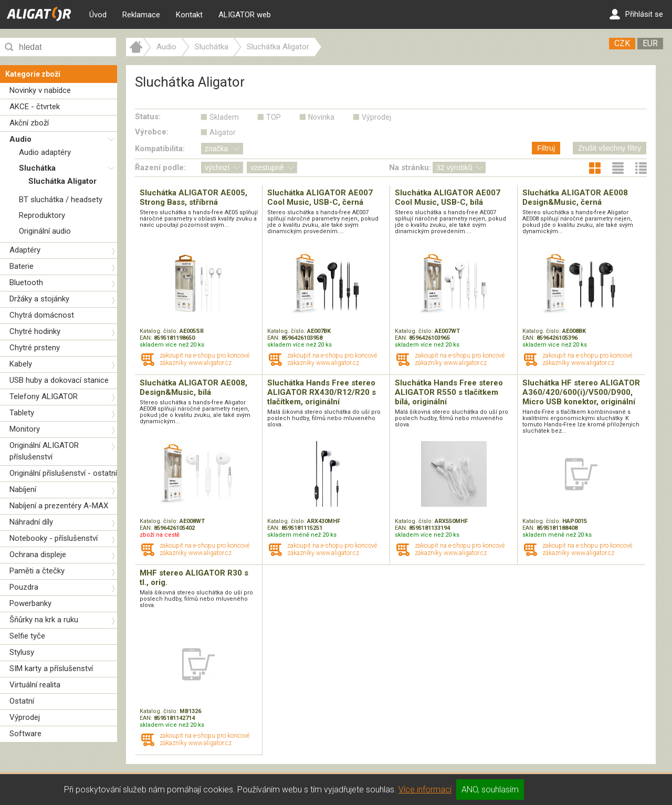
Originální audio (45, 231)
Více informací (425, 790)
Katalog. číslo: (160, 331)
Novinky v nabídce (40, 90)
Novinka (321, 117)
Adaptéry (25, 250)
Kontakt (189, 15)
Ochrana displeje (38, 555)
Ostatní (22, 701)
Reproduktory (42, 215)
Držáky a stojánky (39, 299)
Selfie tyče (27, 636)
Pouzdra (24, 587)
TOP (274, 117)
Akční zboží (29, 123)
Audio (20, 139)
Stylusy (22, 652)
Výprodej (25, 717)
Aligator (223, 132)
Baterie (22, 266)
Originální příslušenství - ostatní (63, 473)
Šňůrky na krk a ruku (44, 620)
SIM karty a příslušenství (51, 668)
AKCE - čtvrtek (35, 107)
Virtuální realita (35, 685)
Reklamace (141, 15)
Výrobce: (152, 132)
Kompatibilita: (160, 149)
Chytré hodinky (35, 331)
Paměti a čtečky (37, 571)
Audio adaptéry (45, 152)
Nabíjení (23, 489)
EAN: (147, 338)
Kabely (21, 364)
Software (25, 734)
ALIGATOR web (245, 15)
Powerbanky (30, 603)
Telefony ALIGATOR (44, 396)
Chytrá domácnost (42, 315)
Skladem (224, 117)
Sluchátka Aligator (62, 181)
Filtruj (546, 148)
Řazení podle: (160, 168)
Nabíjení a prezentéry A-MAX (59, 506)
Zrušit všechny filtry (610, 148)
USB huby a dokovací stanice (59, 380)
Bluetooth (26, 283)
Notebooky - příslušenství (54, 538)
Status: (148, 117)
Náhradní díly (31, 522)
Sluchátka (37, 168)
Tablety (22, 413)
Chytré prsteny (35, 348)
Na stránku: (410, 168)
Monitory (25, 429)
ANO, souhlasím (490, 790)
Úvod (98, 15)
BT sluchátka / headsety (61, 200)
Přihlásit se (636, 14)
